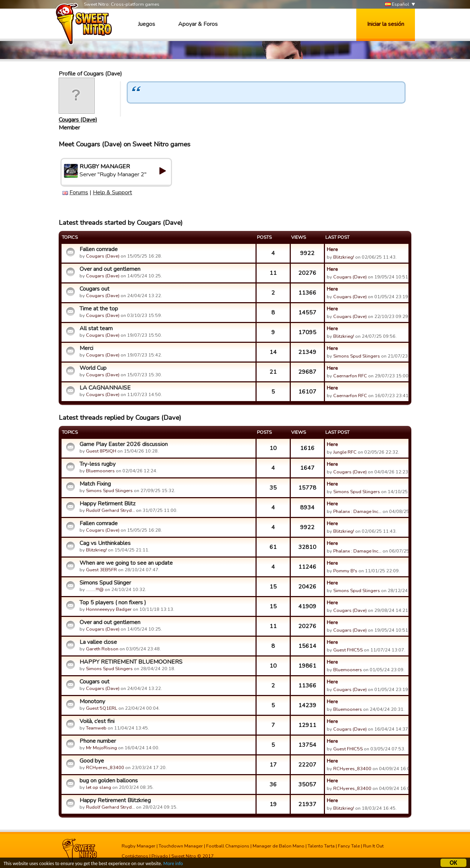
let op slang (99, 787)
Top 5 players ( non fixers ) (113, 603)
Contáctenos (135, 856)
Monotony (92, 701)
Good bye (92, 761)
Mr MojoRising (101, 748)
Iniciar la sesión (386, 24)
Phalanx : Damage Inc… (357, 512)
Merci (86, 348)
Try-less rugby (98, 464)
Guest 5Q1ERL (102, 708)
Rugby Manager (139, 846)
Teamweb (96, 728)
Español (397, 4)
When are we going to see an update (126, 563)
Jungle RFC (345, 452)
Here (332, 249)
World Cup (93, 368)
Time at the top (99, 309)
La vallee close (98, 642)
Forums (79, 192)
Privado (160, 856)
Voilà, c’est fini (97, 721)
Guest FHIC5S (348, 650)
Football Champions (228, 846)
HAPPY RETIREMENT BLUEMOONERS (131, 662)
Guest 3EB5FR (101, 570)
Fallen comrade (99, 249)
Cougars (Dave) (78, 120)
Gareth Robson (102, 649)
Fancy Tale (349, 846)
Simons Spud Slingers (357, 356)
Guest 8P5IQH (101, 451)
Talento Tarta (321, 846)
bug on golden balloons (109, 781)
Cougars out (94, 289)
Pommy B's (345, 571)
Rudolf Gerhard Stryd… (110, 510)
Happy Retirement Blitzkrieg (115, 800)
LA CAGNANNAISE (105, 388)
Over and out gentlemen (110, 269)
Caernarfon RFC (350, 376)
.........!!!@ (95, 590)
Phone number (98, 741)
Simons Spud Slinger (105, 583)
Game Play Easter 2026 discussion (124, 444)
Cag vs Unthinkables (105, 543)
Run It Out (373, 846)
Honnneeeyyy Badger (109, 609)
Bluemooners (100, 471)
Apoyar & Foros (198, 24)
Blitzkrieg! (344, 257)
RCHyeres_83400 (105, 768)
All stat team (96, 328)
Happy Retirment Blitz (107, 504)
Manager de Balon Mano (279, 846)
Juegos (146, 24)
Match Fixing (95, 484)
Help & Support (112, 192)
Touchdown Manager (181, 846)
